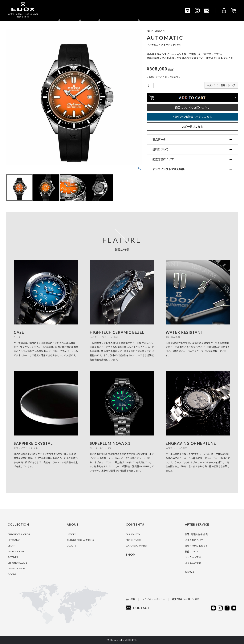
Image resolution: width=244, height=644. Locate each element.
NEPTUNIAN (14, 540)
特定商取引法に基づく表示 (186, 599)
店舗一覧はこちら (192, 126)
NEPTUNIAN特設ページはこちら (192, 117)
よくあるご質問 (193, 563)
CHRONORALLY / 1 (17, 563)
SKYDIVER (13, 557)
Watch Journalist (137, 546)
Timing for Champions (80, 540)
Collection (59, 10)
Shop (118, 10)
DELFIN (11, 546)
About (80, 10)
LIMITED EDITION (17, 568)
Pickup (176, 10)
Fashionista (133, 534)
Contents (99, 10)
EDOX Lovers (133, 540)
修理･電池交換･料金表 (196, 534)
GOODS (12, 574)
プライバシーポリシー (153, 599)
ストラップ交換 (193, 557)
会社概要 (130, 599)
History (71, 534)
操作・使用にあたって (196, 546)
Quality (71, 546)
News (160, 10)
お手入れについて (194, 540)
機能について (192, 551)
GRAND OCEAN (16, 551)
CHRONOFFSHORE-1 (19, 534)
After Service (139, 10)
